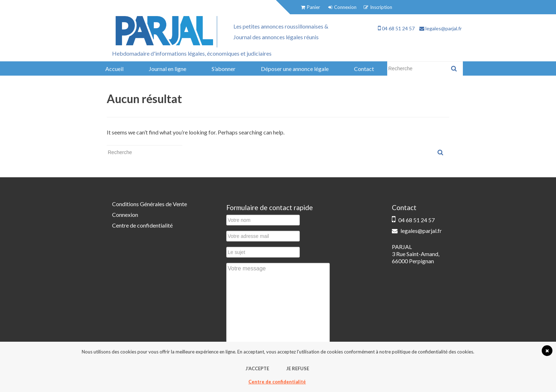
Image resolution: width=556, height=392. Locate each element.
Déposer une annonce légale (295, 69)
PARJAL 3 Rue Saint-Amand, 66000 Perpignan (416, 254)
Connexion (125, 215)
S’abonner (224, 69)
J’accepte (257, 368)
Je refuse (298, 368)
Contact (364, 69)
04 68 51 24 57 (396, 28)
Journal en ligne (168, 69)
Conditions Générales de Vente (150, 204)
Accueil (114, 69)
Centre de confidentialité (142, 225)
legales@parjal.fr (441, 28)
